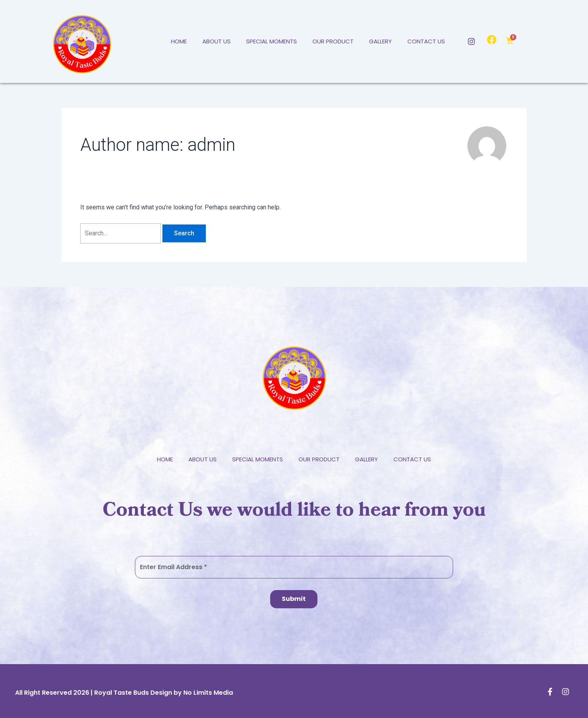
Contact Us (426, 41)
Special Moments (272, 41)
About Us (216, 41)
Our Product (333, 41)
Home (179, 41)
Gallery (380, 41)
